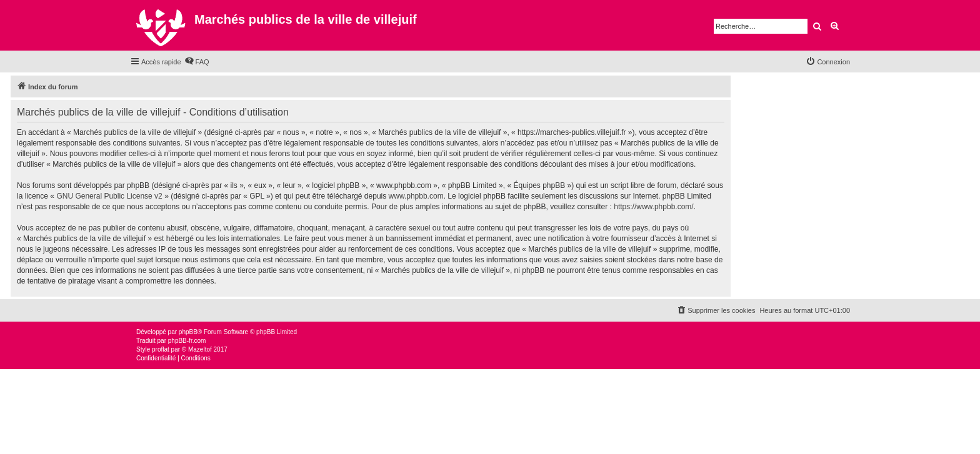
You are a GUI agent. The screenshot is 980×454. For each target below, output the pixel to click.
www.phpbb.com (416, 196)
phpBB (188, 332)
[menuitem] (197, 62)
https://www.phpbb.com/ (653, 207)
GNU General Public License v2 (109, 196)
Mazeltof (200, 349)
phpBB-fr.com (187, 341)
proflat (161, 349)
